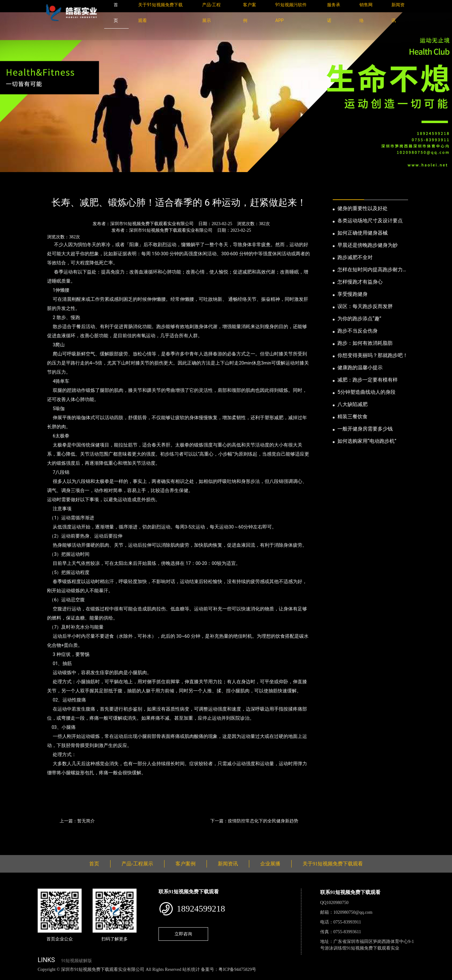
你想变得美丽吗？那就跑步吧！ (373, 355)
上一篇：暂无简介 (77, 821)
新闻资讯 (70, 186)
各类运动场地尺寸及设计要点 (370, 221)
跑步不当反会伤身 (358, 331)
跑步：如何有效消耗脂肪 (365, 343)
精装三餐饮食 (352, 417)
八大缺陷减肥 (352, 404)
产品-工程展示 (137, 864)
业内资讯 (96, 186)
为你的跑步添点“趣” (359, 319)
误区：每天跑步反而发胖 (365, 306)
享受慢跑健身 (352, 294)
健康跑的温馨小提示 (360, 368)
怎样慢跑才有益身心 (360, 282)
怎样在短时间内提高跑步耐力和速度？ (373, 270)
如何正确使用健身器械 (363, 233)
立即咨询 (183, 934)
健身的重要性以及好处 (363, 208)
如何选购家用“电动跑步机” (367, 441)
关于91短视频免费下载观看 (333, 864)
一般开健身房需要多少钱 (365, 429)
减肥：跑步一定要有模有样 (368, 380)
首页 (49, 186)
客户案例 (186, 864)
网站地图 (9, 976)
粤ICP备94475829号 (237, 969)
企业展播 (270, 864)
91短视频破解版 (77, 961)
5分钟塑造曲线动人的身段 (366, 392)
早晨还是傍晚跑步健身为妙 (368, 245)
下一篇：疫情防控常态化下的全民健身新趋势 (254, 821)
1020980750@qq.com (353, 912)
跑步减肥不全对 (355, 257)
